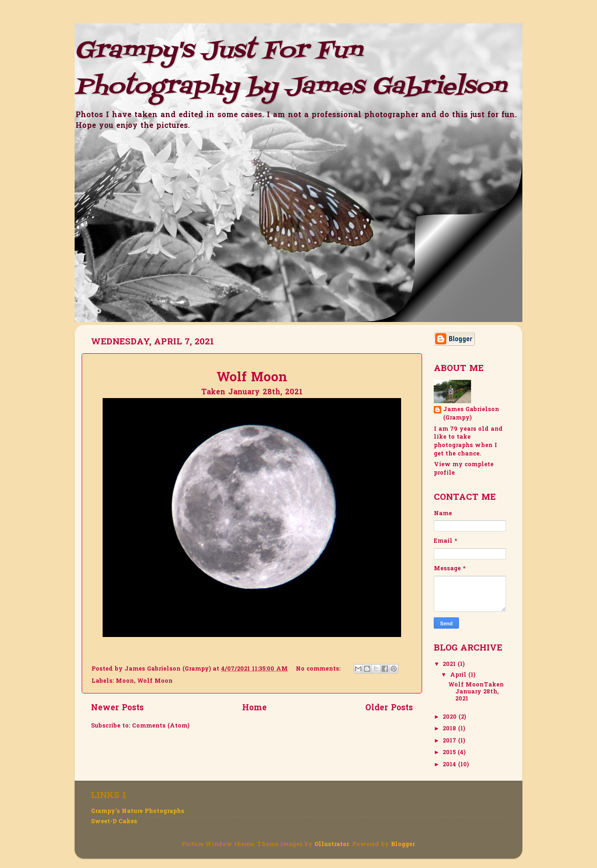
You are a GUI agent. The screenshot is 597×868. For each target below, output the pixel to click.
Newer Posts (117, 708)
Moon (125, 681)
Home (254, 708)
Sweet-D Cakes (114, 822)
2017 (450, 741)
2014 (450, 765)
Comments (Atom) (161, 726)
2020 (451, 717)
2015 (450, 753)
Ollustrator (332, 845)
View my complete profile (464, 469)
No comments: (319, 669)
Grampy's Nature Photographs (138, 812)
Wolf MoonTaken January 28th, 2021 (476, 692)
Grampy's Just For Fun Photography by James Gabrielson (290, 69)
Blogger (403, 845)
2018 (450, 729)
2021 (450, 665)
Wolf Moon (155, 681)
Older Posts (389, 708)
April (459, 675)
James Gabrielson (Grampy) (471, 414)
